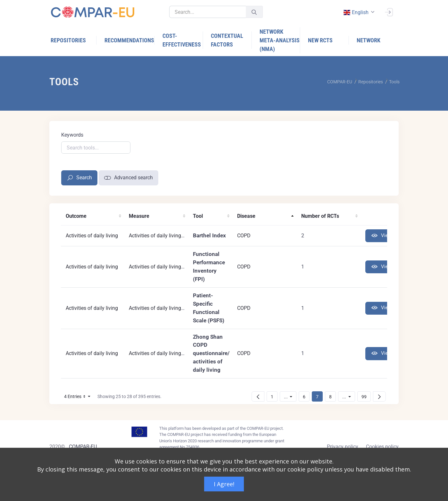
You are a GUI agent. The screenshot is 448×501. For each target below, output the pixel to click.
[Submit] (254, 12)
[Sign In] (389, 12)
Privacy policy (343, 447)
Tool (198, 216)
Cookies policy (382, 447)
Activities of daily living (92, 236)
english (356, 12)
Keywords (72, 135)
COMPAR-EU (83, 447)
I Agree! (224, 484)
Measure (139, 216)
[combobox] (358, 12)
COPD (244, 236)
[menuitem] (74, 40)
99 (366, 397)
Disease (246, 216)
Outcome (76, 216)
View (381, 236)
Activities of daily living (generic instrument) (178, 267)
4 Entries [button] (79, 398)
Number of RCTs (320, 216)
